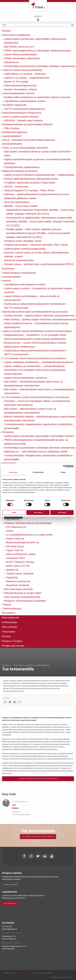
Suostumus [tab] (13, 472)
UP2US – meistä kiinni (16, 187)
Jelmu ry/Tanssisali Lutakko (21, 554)
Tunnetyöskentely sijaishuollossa (22, 167)
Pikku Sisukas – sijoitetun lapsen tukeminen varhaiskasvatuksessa (40, 319)
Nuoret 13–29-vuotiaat (16, 82)
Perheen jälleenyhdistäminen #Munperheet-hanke (31, 179)
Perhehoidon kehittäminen (16, 35)
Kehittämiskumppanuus (15, 132)
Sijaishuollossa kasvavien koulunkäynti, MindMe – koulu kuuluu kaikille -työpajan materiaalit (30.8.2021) (40, 212)
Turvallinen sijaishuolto (14, 105)
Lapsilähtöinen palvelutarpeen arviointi (25, 101)
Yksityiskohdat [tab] (38, 472)
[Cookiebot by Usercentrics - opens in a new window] (65, 466)
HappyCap (12, 577)
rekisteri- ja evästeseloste (25, 973)
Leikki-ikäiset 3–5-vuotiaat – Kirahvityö (25, 74)
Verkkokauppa (9, 622)
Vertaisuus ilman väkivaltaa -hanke (23, 241)
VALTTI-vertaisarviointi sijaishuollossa (24, 109)
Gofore (10, 531)
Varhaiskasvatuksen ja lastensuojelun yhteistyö (27, 124)
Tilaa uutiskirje (9, 627)
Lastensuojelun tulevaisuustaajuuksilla (25, 249)
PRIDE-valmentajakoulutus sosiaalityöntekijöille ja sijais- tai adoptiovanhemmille (36, 442)
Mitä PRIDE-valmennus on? (19, 47)
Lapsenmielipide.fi (12, 136)
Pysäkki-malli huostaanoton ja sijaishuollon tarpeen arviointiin (37, 97)
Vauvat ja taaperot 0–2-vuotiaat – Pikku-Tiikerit (29, 190)
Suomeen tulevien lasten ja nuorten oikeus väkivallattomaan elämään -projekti (36, 254)
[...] (19, 702)
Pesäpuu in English (12, 641)
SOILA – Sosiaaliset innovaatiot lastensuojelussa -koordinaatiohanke (29, 142)
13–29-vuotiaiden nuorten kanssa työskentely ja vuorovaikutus (36, 397)
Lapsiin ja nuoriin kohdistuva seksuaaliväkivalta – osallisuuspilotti (39, 175)
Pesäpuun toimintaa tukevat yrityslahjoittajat (28, 523)
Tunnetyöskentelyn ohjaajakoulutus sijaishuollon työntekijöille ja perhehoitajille (38, 426)
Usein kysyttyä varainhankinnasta (22, 597)
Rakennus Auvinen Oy (18, 581)
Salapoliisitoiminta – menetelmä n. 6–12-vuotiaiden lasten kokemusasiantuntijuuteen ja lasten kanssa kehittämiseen (35, 337)
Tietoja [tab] (63, 472)
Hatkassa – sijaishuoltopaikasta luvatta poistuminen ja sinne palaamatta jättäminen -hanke (36, 196)
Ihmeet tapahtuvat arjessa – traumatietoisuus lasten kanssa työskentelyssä (36, 325)
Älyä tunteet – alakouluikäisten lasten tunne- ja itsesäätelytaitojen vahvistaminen (39, 391)
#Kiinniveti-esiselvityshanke (19, 260)
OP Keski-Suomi (15, 546)
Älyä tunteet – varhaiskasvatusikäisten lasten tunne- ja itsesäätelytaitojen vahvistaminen (33, 383)
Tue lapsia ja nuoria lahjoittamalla (32, 665)
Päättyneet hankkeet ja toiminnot (20, 171)
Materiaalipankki (10, 618)
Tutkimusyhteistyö (12, 609)
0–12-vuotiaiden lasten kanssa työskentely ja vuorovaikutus (34, 358)
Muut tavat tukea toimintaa (18, 589)
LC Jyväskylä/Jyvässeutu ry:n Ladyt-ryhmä (29, 535)
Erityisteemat (9, 463)
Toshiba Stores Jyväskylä (20, 574)
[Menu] (38, 18)
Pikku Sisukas (12, 128)
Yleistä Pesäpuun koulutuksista (19, 273)
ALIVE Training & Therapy (20, 562)
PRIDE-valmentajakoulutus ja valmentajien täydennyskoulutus (38, 51)
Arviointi (6, 281)
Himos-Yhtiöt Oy (15, 539)
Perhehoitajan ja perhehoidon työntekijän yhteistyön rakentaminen (40, 66)
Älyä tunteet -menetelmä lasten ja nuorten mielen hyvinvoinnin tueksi (38, 153)
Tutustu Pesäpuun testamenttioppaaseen (38, 779)
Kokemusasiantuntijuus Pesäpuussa (22, 113)
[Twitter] (10, 702)
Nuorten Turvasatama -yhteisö (20, 89)
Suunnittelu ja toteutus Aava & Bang (62, 977)
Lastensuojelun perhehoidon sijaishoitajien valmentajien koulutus (39, 436)
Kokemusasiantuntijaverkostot (20, 85)
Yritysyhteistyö (12, 519)
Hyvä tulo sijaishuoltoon (17, 202)
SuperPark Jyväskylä (17, 585)
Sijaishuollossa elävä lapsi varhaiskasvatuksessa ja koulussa (35, 312)
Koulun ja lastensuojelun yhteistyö (20, 117)
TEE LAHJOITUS (10, 903)
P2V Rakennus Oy (16, 527)
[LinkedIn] (15, 702)
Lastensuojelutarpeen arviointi (18, 93)
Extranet (6, 636)
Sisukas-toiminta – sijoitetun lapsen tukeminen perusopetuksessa (39, 315)
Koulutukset (8, 269)
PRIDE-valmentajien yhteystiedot (22, 58)
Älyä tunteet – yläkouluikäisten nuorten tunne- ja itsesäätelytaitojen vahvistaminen (30, 411)
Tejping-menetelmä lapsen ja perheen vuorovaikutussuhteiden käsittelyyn (38, 161)
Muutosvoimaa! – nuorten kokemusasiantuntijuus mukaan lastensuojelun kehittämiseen (35, 345)
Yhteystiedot (8, 632)
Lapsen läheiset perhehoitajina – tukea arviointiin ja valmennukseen (32, 298)
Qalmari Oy (12, 570)
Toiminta (6, 31)
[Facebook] (5, 702)
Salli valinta (38, 513)
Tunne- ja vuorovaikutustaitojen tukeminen (25, 148)
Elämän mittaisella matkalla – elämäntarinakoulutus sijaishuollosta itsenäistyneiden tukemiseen (40, 419)
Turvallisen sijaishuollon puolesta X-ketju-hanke (30, 183)
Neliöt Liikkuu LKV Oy (18, 566)
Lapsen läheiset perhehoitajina (21, 54)
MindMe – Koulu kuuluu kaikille (21, 206)
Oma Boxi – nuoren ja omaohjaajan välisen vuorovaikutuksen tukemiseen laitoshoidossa (37, 403)
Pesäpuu (38, 6)
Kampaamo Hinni (15, 558)
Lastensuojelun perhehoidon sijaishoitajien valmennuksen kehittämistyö (35, 41)
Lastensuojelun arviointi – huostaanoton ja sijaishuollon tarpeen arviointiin (38, 290)
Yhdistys (7, 605)
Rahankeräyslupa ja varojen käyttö (23, 593)
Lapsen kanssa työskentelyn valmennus (26, 378)
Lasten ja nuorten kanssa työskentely (22, 70)
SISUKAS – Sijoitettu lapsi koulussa (23, 120)
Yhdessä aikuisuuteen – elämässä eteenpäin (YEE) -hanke (36, 245)
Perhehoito (8, 432)
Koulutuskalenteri (11, 277)
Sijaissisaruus (12, 62)
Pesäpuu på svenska (13, 646)
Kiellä (14, 513)
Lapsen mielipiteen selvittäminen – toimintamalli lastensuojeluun (39, 362)
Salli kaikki (62, 513)
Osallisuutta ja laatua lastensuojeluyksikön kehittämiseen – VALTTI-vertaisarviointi (36, 306)
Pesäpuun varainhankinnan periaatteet (25, 601)
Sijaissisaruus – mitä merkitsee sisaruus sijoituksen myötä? (36, 451)
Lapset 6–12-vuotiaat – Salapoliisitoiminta (27, 78)
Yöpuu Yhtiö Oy (15, 550)
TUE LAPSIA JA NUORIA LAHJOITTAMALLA (38, 837)
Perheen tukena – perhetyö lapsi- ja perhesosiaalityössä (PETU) (39, 264)
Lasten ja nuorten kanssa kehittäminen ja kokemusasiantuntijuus (37, 331)
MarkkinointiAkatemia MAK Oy (23, 542)
